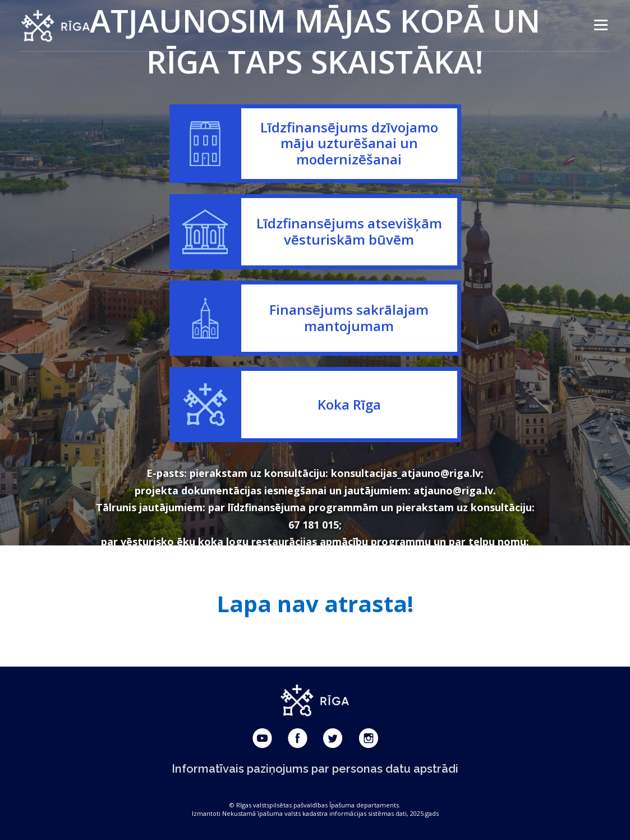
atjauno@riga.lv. (455, 490)
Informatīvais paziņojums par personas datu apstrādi (315, 769)
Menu (601, 25)
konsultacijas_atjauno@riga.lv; (407, 473)
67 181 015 (314, 525)
